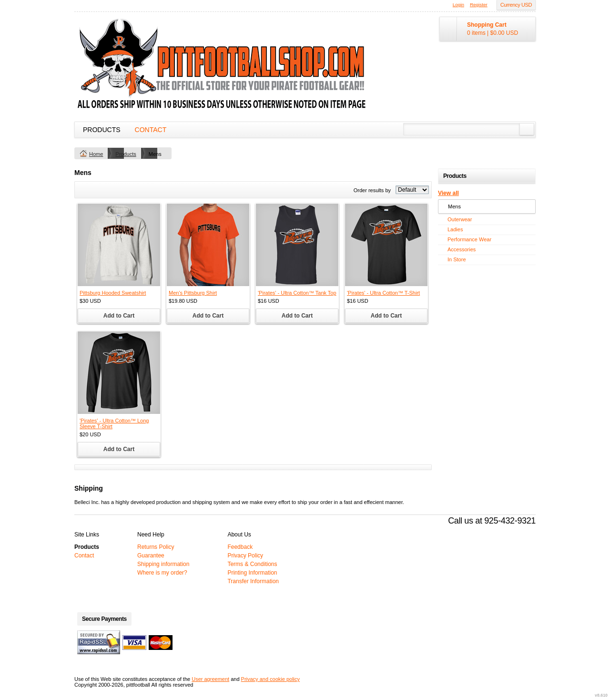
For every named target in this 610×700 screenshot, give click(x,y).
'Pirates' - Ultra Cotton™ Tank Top (297, 293)
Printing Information (252, 573)
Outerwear (460, 219)
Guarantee (151, 556)
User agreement (210, 679)
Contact (151, 130)
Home (96, 154)
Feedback (240, 547)
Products (102, 130)
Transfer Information (253, 581)
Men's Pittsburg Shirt (193, 293)
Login (458, 5)
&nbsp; (119, 245)
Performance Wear (469, 239)
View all (448, 193)
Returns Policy (156, 547)
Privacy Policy (245, 556)
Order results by (372, 190)
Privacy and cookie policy (271, 679)
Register (479, 5)
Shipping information (163, 564)
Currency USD (516, 5)
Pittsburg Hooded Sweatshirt (113, 293)
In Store (457, 259)
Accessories (462, 249)
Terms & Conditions (252, 564)
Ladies (455, 229)
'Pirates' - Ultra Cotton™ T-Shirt (383, 293)
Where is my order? (162, 573)
